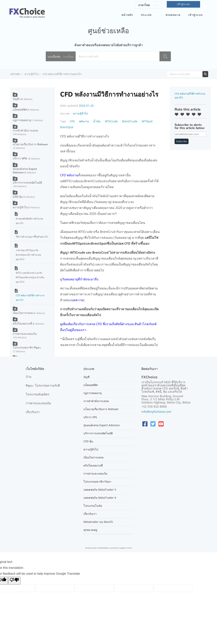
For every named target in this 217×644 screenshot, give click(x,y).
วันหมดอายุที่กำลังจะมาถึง (80, 279)
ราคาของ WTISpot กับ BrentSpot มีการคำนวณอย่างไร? (28, 255)
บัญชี (16, 99)
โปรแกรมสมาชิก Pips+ (27, 348)
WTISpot (148, 121)
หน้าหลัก (127, 15)
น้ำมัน (97, 121)
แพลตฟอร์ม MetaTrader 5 (100, 490)
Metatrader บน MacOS (98, 522)
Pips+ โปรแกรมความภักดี (43, 386)
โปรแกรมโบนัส (93, 506)
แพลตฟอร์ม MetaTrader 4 (100, 498)
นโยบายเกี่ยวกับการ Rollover (30, 144)
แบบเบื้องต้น (54, 57)
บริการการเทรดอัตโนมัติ (27, 183)
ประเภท (146, 15)
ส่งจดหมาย (173, 15)
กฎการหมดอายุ (22, 120)
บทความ (77, 300)
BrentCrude (130, 121)
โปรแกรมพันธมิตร (38, 394)
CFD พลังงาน (69, 175)
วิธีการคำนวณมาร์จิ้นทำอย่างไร (32, 237)
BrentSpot (67, 127)
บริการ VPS (20, 159)
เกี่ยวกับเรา (33, 412)
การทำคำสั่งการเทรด (25, 131)
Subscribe (182, 141)
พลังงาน (84, 121)
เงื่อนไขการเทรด (23, 313)
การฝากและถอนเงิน (25, 334)
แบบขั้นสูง (68, 57)
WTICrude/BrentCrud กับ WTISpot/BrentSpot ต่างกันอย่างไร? (30, 277)
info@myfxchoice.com (156, 412)
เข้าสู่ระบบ (195, 15)
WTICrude (112, 121)
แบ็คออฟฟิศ (20, 110)
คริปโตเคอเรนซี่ (22, 324)
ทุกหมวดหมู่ (90, 530)
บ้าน (28, 377)
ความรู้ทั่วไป (31, 74)
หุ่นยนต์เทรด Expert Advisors (25, 171)
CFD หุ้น (18, 197)
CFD (73, 121)
